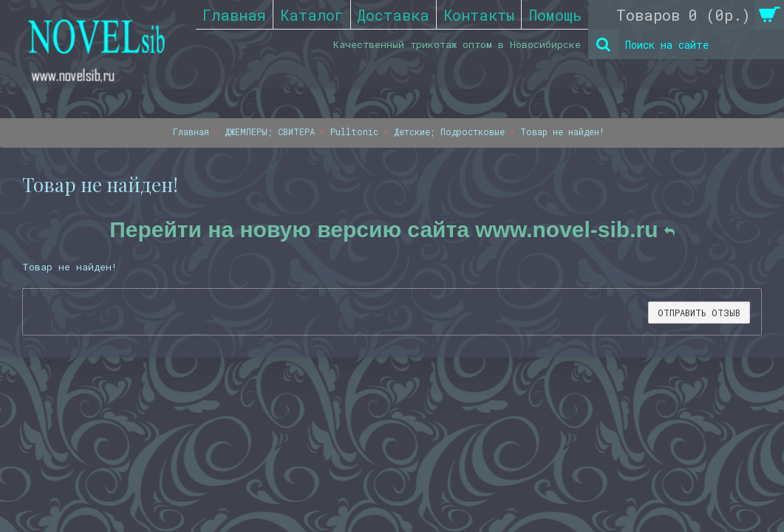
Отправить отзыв (699, 313)
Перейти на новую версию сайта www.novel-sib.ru (392, 229)
